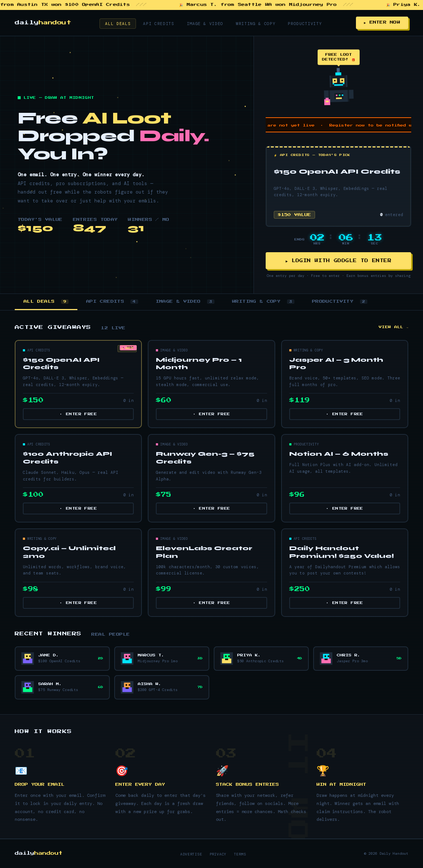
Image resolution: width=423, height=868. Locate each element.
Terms (240, 855)
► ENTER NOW (382, 23)
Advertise (191, 855)
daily (43, 23)
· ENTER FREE (78, 414)
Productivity (305, 24)
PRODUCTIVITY (340, 302)
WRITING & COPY (263, 302)
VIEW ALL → (394, 327)
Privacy (218, 855)
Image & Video (205, 24)
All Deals (118, 24)
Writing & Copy (256, 24)
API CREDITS (112, 302)
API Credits (158, 24)
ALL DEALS (46, 302)
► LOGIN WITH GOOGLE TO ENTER (338, 261)
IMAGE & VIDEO (185, 302)
